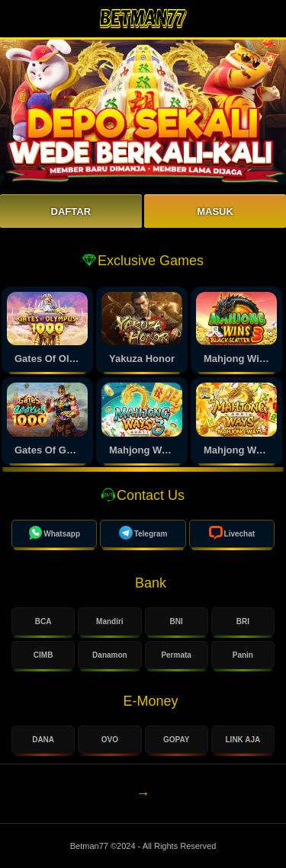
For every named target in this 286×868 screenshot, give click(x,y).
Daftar (71, 211)
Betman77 (90, 846)
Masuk (215, 211)
